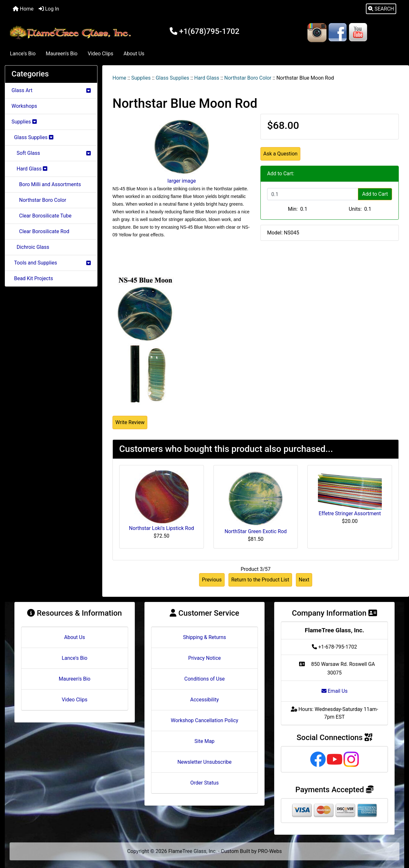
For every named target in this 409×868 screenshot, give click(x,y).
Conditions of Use (204, 679)
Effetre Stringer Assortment (350, 513)
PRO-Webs (270, 851)
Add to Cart (375, 194)
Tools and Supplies (51, 263)
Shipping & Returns (205, 637)
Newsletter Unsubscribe (204, 762)
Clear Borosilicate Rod (40, 231)
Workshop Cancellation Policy (205, 720)
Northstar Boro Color (248, 78)
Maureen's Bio (62, 54)
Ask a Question (280, 154)
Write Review (130, 422)
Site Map (205, 741)
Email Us (335, 691)
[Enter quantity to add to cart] (313, 194)
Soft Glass (51, 153)
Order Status (205, 783)
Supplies (141, 78)
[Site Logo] (72, 33)
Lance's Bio (23, 54)
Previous (212, 580)
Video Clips (100, 54)
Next (304, 580)
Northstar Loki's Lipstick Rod (162, 528)
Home (23, 9)
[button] (381, 9)
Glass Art (51, 90)
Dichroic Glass (30, 247)
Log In (49, 9)
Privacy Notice (204, 658)
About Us (134, 54)
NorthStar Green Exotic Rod (256, 531)
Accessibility (204, 700)
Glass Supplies (172, 78)
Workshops (24, 106)
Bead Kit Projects (32, 278)
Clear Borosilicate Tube (42, 216)
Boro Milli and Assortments (46, 184)
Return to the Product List (260, 580)
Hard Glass (207, 78)
